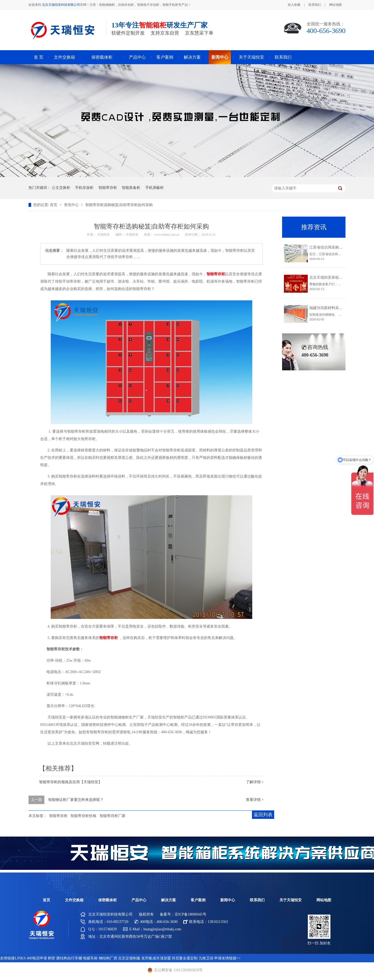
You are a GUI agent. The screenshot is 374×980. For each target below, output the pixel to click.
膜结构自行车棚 (69, 958)
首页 (54, 205)
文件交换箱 (64, 57)
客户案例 (165, 57)
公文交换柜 (61, 188)
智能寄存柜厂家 (113, 816)
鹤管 (52, 958)
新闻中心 (220, 57)
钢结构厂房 (108, 958)
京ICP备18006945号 (190, 914)
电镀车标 (90, 958)
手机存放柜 (84, 188)
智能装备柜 (131, 188)
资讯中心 (72, 205)
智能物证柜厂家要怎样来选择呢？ (76, 800)
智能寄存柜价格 (83, 816)
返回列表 (263, 815)
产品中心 (137, 57)
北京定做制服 (129, 958)
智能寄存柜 (108, 188)
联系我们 (315, 5)
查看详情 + (255, 800)
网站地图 (335, 5)
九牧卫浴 (206, 958)
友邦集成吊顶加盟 (156, 958)
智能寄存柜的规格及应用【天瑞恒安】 (71, 782)
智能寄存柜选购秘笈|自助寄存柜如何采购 (119, 205)
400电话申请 (37, 958)
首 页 (39, 57)
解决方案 (192, 57)
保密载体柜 (102, 57)
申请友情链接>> (227, 958)
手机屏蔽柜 (155, 188)
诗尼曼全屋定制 (185, 958)
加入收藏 (294, 5)
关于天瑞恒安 (251, 57)
